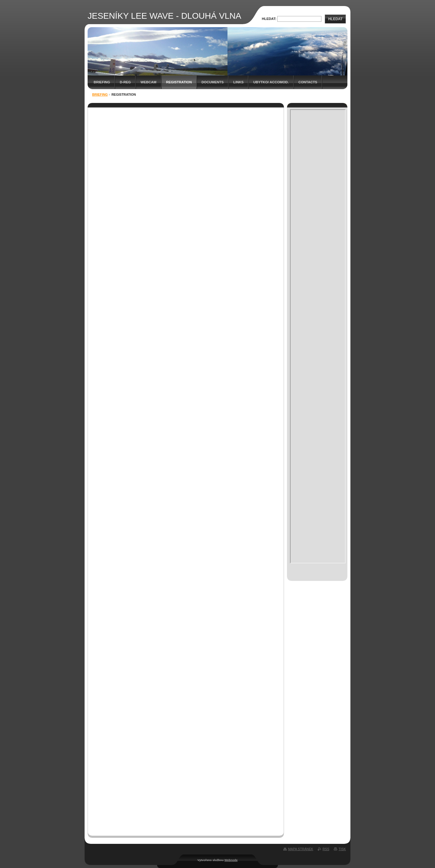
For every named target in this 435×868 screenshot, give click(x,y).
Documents (213, 82)
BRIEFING (102, 82)
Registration (179, 82)
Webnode (231, 860)
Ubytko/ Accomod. (271, 82)
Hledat (335, 19)
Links (238, 82)
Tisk (342, 849)
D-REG (125, 82)
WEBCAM (148, 82)
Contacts (308, 82)
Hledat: (269, 19)
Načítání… (187, 468)
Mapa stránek (301, 849)
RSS (326, 849)
